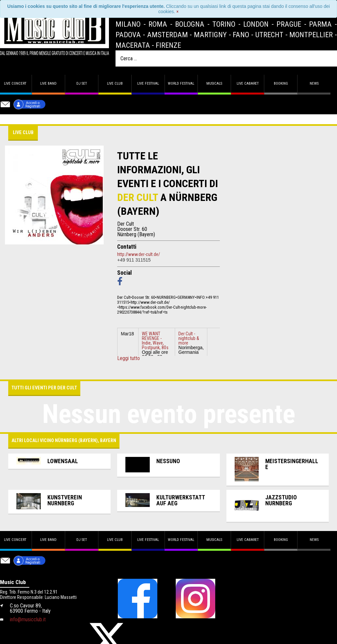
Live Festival (148, 84)
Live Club (115, 84)
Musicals (214, 84)
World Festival (181, 84)
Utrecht (269, 35)
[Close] (178, 12)
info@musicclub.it (28, 619)
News (314, 84)
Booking (281, 84)
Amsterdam (168, 35)
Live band (48, 84)
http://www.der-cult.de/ (139, 254)
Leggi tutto (129, 358)
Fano (241, 35)
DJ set (82, 84)
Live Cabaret (248, 84)
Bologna (190, 24)
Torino (224, 24)
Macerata (133, 45)
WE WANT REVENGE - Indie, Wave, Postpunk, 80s (155, 341)
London (256, 24)
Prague (289, 24)
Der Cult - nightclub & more (189, 338)
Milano (128, 24)
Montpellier (311, 35)
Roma (158, 24)
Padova (128, 35)
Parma (320, 24)
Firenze (168, 45)
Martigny (210, 35)
